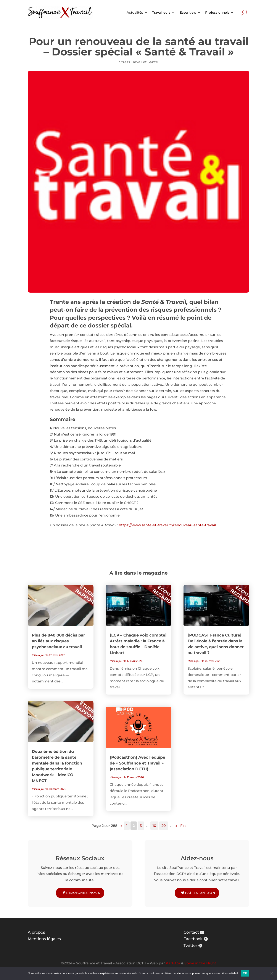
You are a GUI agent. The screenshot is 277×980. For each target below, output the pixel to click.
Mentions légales (44, 939)
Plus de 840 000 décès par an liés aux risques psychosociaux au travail (58, 641)
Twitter (190, 946)
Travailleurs (161, 12)
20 (164, 826)
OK (245, 973)
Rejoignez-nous (83, 893)
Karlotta (173, 963)
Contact (191, 932)
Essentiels (188, 12)
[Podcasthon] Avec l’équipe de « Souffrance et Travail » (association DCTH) (137, 763)
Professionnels (217, 12)
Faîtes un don (200, 893)
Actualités (135, 12)
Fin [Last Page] (183, 826)
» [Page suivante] (176, 826)
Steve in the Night (200, 963)
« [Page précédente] (121, 826)
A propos (36, 932)
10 (154, 826)
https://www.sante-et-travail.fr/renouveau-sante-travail (167, 525)
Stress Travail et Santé (139, 62)
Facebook (193, 939)
